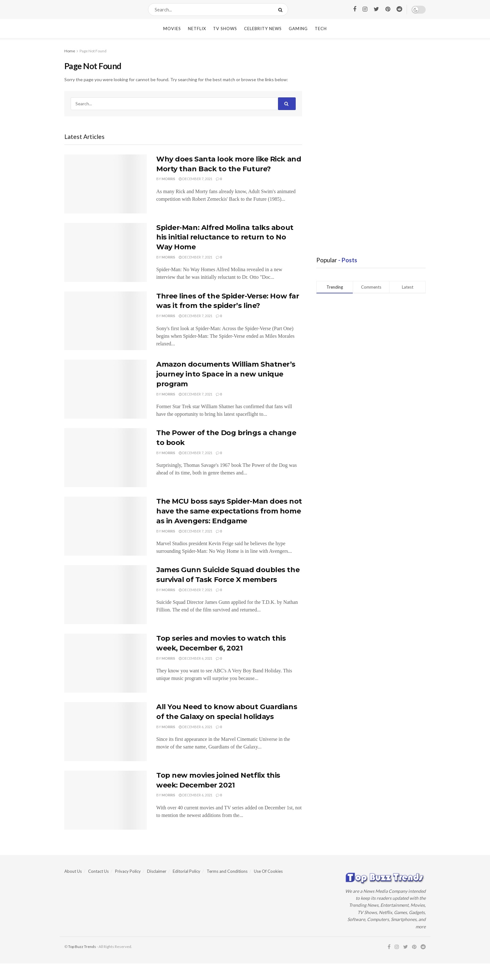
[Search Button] (282, 10)
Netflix (197, 29)
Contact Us (98, 871)
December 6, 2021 (196, 658)
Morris (168, 179)
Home (70, 51)
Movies (172, 29)
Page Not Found (93, 51)
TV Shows (225, 29)
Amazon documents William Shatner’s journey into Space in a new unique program (226, 374)
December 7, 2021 (196, 179)
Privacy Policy (128, 871)
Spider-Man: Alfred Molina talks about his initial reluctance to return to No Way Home (225, 237)
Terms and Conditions (227, 871)
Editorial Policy (187, 871)
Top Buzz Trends (82, 947)
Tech (321, 29)
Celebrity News (263, 29)
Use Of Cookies (268, 871)
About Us (73, 871)
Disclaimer (157, 871)
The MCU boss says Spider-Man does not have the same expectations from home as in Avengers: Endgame (229, 511)
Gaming (298, 29)
